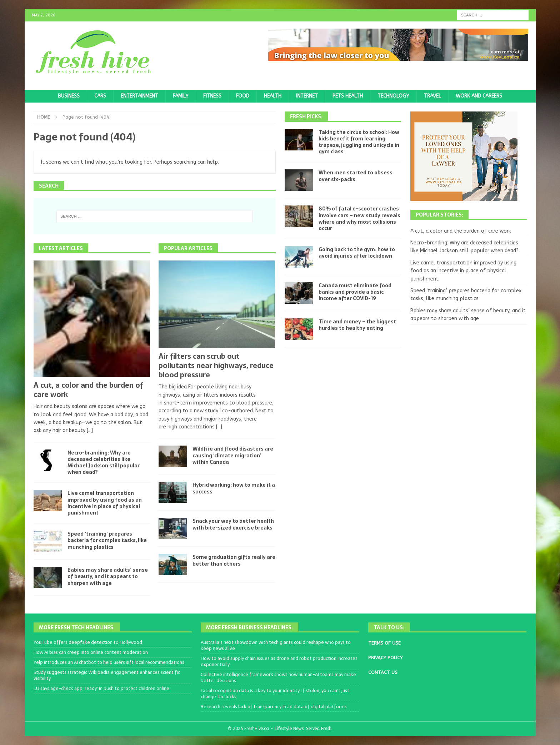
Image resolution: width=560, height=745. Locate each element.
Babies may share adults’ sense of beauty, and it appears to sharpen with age (108, 576)
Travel (432, 96)
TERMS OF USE (384, 643)
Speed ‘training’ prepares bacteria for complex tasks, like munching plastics (107, 540)
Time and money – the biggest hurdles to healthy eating (357, 325)
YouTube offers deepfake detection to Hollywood (88, 642)
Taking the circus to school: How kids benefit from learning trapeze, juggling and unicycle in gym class (359, 142)
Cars (100, 96)
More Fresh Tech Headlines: (77, 627)
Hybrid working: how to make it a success (234, 488)
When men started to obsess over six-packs (356, 176)
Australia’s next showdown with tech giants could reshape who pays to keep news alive (276, 645)
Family (181, 96)
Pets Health (348, 96)
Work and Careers (479, 96)
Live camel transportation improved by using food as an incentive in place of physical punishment (105, 503)
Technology (393, 96)
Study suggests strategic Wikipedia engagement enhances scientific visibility (107, 675)
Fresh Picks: (306, 116)
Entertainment (139, 96)
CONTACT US (383, 672)
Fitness (212, 96)
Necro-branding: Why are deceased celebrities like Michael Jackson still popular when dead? (104, 463)
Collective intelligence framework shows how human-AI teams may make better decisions (278, 677)
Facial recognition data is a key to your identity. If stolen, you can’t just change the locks (275, 694)
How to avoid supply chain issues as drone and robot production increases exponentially (279, 661)
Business (69, 96)
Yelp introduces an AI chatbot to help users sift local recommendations (109, 662)
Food (243, 96)
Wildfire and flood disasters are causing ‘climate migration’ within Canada (233, 455)
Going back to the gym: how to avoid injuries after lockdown (357, 253)
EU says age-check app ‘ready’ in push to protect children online (101, 688)
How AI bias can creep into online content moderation (91, 652)
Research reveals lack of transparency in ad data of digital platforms (274, 707)
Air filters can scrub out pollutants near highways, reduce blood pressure (216, 366)
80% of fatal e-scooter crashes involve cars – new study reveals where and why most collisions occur (359, 218)
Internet (307, 96)
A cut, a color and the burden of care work (88, 390)
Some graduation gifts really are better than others (234, 560)
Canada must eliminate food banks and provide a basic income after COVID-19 (355, 292)
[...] (90, 430)
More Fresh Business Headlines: (249, 627)
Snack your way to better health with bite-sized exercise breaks (233, 524)
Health (273, 96)
